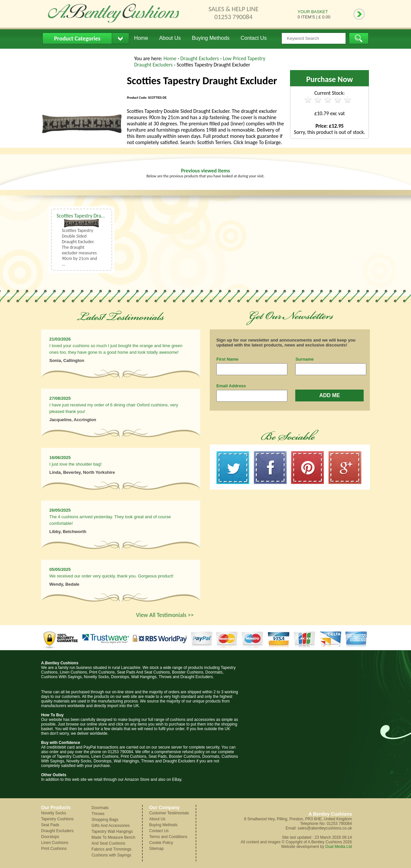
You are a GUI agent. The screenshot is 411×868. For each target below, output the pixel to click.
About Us (170, 38)
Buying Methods (211, 38)
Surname (304, 359)
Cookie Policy (161, 843)
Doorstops (50, 837)
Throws (98, 814)
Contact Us (254, 38)
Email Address (231, 386)
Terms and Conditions (168, 837)
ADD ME (330, 395)
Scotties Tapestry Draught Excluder (93, 216)
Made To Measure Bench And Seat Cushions (113, 840)
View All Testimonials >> (165, 615)
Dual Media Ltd (338, 847)
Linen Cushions (55, 843)
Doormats (100, 808)
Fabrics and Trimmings (111, 849)
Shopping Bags (105, 820)
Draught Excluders (200, 58)
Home (141, 38)
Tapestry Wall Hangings (112, 831)
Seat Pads (50, 825)
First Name (227, 359)
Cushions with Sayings (111, 855)
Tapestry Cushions (57, 819)
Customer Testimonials (169, 813)
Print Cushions (54, 849)
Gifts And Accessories (110, 826)
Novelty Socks (54, 813)
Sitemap (157, 849)
